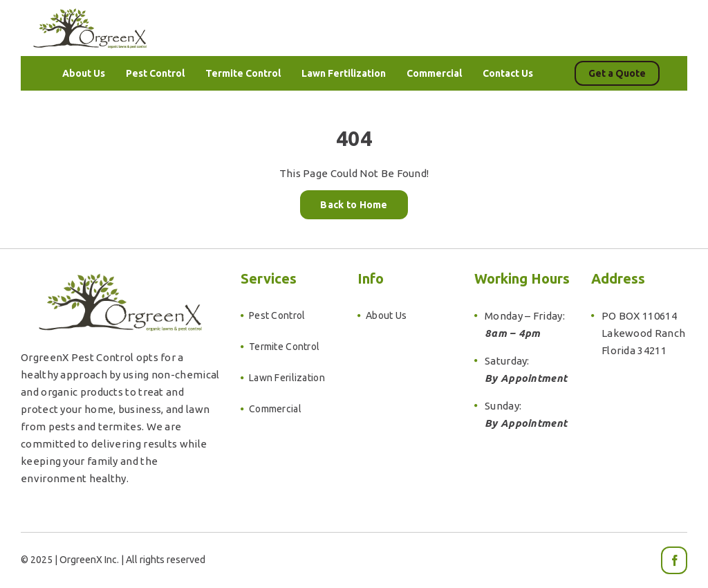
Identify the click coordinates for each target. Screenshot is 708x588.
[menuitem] (84, 73)
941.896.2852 (623, 33)
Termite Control (284, 347)
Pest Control (277, 315)
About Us (386, 315)
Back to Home (354, 205)
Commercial (275, 409)
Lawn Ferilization (287, 378)
